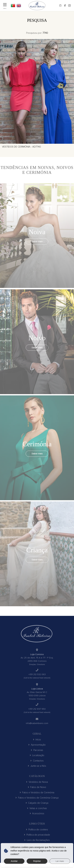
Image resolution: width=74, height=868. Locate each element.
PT (13, 6)
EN (19, 6)
